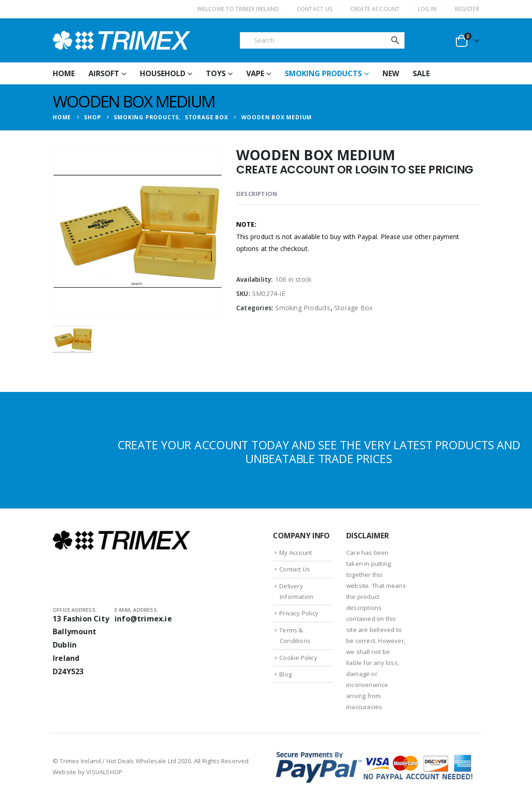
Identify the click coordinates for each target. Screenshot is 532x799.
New (391, 73)
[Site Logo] (122, 40)
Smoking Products (323, 73)
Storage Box (353, 308)
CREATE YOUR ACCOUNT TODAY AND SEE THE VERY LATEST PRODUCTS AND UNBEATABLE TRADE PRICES (319, 452)
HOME (64, 73)
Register (467, 9)
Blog (285, 674)
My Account (296, 553)
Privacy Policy (299, 613)
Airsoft (104, 73)
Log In (427, 9)
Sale (421, 73)
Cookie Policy (298, 658)
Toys (216, 73)
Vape (255, 73)
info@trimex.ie (143, 619)
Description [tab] (257, 194)
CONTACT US (315, 9)
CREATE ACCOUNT (375, 9)
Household (163, 73)
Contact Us (295, 569)
